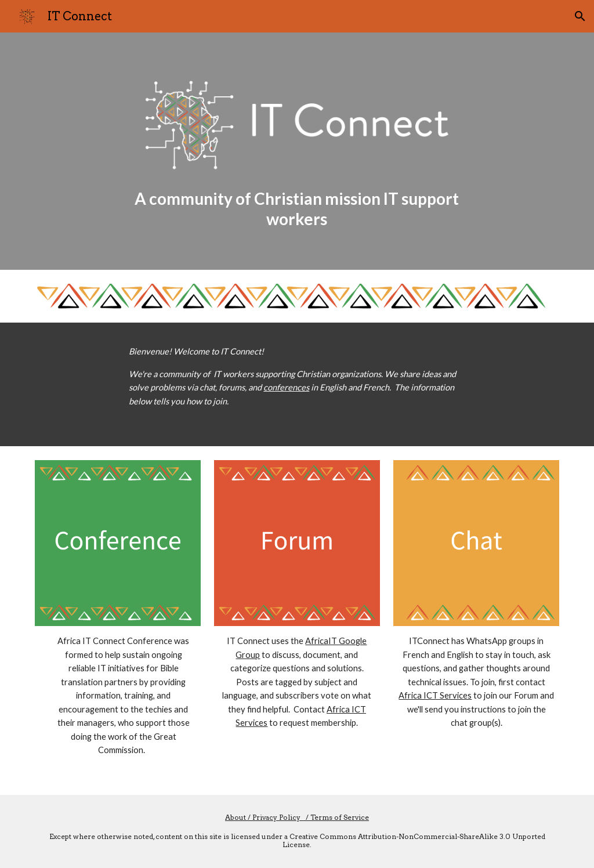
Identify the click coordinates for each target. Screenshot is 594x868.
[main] (297, 209)
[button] (580, 16)
